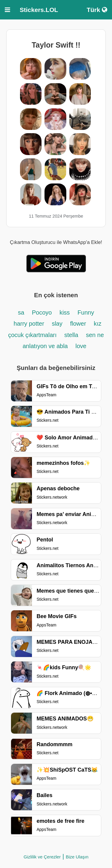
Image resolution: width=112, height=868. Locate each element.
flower (78, 324)
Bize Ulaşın (77, 857)
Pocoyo (42, 312)
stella (71, 335)
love (81, 346)
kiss (65, 312)
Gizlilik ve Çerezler (42, 857)
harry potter (30, 324)
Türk (97, 10)
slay (57, 324)
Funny (86, 312)
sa (22, 312)
